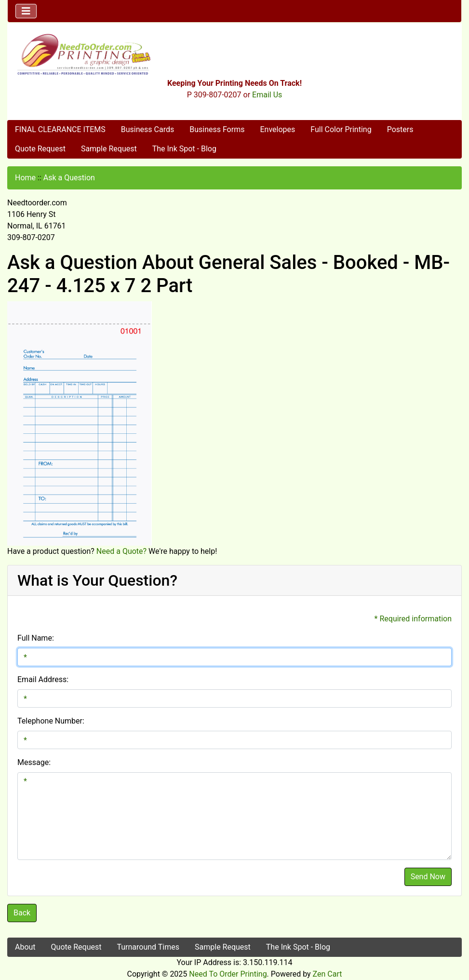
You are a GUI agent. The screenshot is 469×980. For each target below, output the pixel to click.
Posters (400, 129)
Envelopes (277, 129)
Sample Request (109, 149)
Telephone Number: (51, 721)
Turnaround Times (148, 947)
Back (22, 913)
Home (25, 178)
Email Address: (43, 679)
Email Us (267, 95)
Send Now (428, 877)
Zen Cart (328, 974)
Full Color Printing (341, 129)
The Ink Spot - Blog (184, 149)
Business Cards (147, 129)
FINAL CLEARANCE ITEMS (60, 129)
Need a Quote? (121, 551)
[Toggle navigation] (26, 11)
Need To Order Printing (228, 974)
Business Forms (217, 129)
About (25, 947)
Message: (34, 762)
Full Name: (36, 638)
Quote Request (40, 149)
